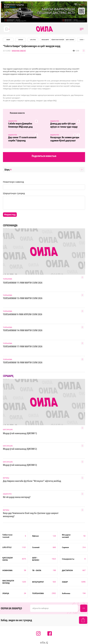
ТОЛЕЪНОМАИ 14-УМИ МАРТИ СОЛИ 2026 (23, 330)
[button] (82, 29)
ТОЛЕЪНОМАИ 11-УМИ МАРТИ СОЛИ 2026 (23, 283)
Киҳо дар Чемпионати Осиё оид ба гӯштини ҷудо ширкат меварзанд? (31, 515)
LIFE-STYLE (33, 40)
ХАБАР (8, 40)
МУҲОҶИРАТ (45, 40)
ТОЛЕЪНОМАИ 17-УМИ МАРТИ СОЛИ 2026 (23, 346)
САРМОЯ (21, 40)
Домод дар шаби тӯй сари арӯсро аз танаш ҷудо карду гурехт (64, 125)
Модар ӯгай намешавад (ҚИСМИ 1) (20, 433)
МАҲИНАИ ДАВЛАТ (19, 51)
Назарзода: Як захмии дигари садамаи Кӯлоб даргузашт (65, 139)
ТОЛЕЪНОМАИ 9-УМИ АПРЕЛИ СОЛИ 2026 (23, 314)
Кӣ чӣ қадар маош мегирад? (17, 497)
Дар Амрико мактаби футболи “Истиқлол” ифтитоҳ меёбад (32, 481)
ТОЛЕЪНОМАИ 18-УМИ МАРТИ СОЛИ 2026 (23, 362)
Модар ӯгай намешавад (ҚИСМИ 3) (20, 465)
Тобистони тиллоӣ (58, 40)
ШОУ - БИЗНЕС (70, 40)
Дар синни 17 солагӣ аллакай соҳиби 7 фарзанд (22, 139)
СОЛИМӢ (82, 40)
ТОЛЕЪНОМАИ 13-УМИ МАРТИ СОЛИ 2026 (23, 298)
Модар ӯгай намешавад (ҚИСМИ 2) (20, 449)
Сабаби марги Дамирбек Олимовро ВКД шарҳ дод (20, 125)
